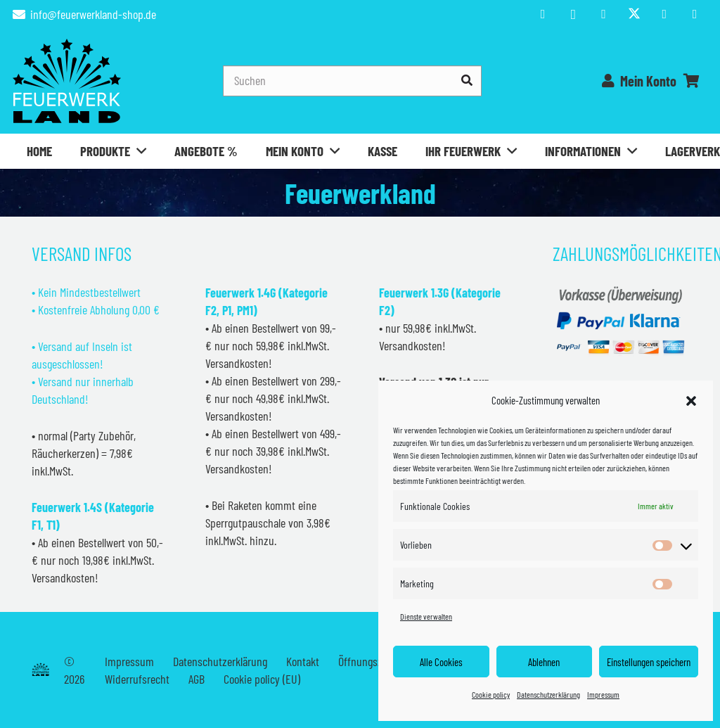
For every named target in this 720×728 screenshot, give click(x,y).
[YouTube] (603, 14)
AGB (197, 679)
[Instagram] (573, 14)
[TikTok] (664, 14)
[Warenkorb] (692, 81)
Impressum (603, 694)
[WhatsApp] (695, 14)
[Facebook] (543, 14)
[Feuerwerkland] (67, 81)
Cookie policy (491, 694)
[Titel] (634, 14)
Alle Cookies (441, 662)
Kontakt (303, 661)
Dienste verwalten (426, 616)
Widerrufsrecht (137, 679)
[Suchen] (352, 81)
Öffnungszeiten (371, 661)
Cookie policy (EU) (262, 679)
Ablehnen (544, 662)
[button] (691, 401)
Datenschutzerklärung (548, 694)
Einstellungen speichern (649, 662)
